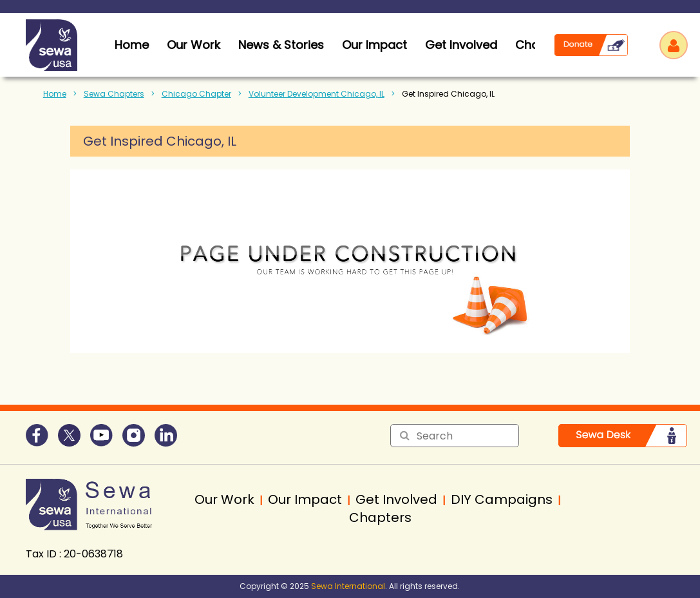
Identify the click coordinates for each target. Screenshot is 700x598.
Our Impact (374, 45)
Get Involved (461, 45)
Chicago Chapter (196, 94)
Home (55, 94)
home (132, 45)
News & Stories (281, 45)
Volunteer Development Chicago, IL (317, 94)
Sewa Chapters (114, 94)
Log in (674, 45)
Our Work (194, 45)
